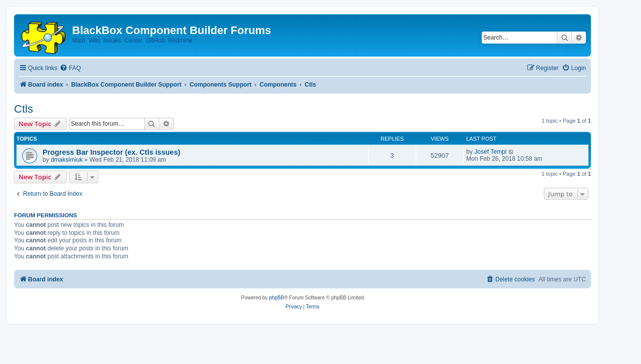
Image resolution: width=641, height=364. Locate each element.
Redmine (180, 41)
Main (79, 41)
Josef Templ (490, 152)
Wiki (94, 41)
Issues (112, 41)
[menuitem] (70, 68)
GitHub (155, 41)
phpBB (276, 298)
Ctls (24, 109)
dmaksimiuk (67, 160)
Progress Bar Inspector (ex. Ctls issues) (111, 152)
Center (133, 41)
